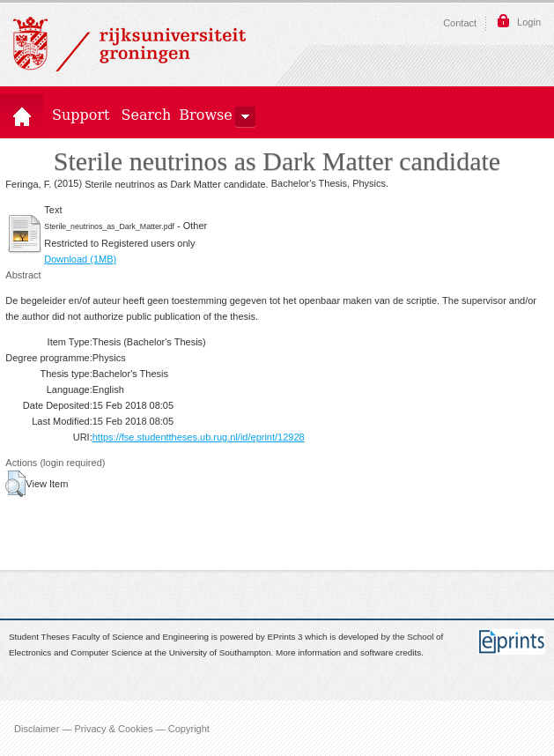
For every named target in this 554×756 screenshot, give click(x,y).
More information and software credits (348, 653)
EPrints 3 (285, 637)
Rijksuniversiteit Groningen (129, 44)
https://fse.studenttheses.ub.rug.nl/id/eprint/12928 (199, 437)
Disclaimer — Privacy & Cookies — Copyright (112, 728)
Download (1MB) (80, 259)
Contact (460, 23)
